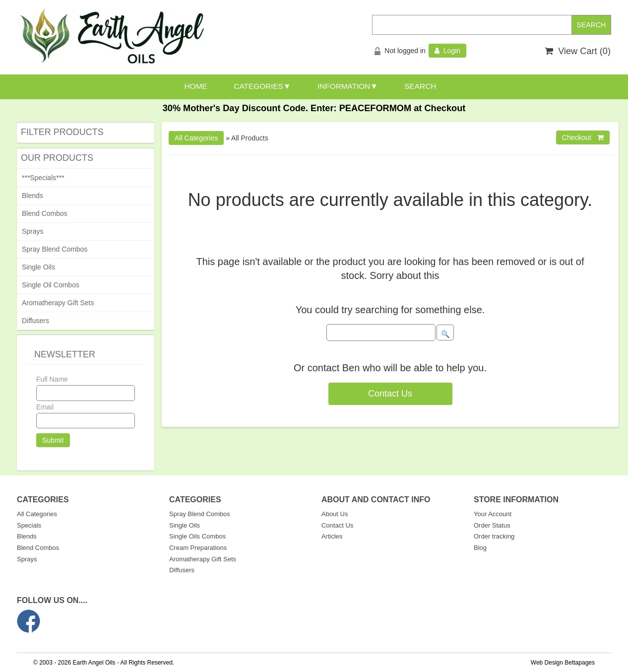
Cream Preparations (198, 548)
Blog (480, 548)
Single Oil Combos (51, 285)
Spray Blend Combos (55, 249)
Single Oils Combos (197, 536)
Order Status (492, 525)
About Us (335, 514)
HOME (196, 86)
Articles (332, 536)
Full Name (52, 379)
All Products (250, 138)
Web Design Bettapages (563, 663)
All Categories (37, 514)
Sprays (33, 231)
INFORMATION (344, 86)
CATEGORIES (258, 86)
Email (45, 407)
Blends (32, 196)
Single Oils (38, 267)
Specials (29, 525)
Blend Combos (45, 213)
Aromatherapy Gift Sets (58, 303)
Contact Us (390, 394)
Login (447, 51)
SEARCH (420, 86)
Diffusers (35, 321)
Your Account (493, 514)
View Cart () (578, 51)
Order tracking (494, 536)
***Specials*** (43, 178)
